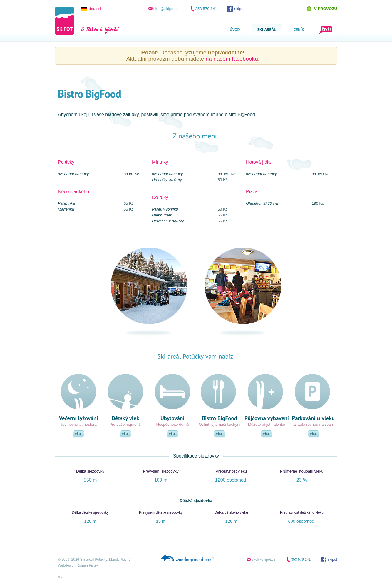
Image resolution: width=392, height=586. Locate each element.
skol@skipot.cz (166, 9)
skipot (239, 9)
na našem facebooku (232, 59)
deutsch (96, 9)
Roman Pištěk (87, 565)
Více (79, 434)
